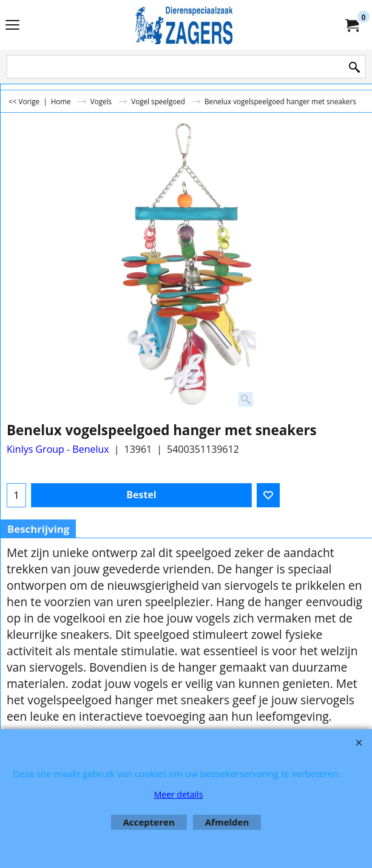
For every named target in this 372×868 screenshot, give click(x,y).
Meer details (179, 794)
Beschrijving (38, 529)
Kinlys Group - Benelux (58, 449)
